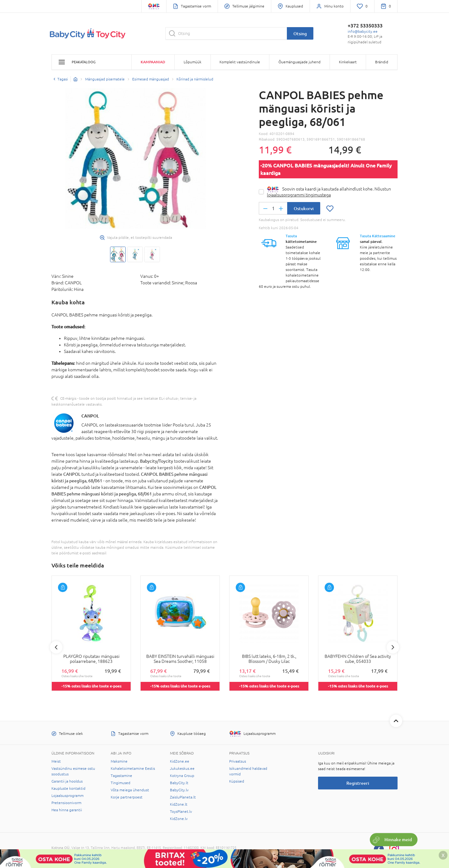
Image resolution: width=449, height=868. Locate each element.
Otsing (300, 34)
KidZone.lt (179, 804)
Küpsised (237, 781)
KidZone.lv (179, 819)
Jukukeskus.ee (182, 769)
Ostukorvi (304, 208)
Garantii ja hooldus (67, 781)
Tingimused (121, 783)
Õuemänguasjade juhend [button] (299, 62)
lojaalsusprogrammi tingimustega (299, 195)
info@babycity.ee (363, 31)
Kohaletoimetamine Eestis (133, 769)
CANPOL (90, 416)
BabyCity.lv (179, 790)
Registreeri (358, 783)
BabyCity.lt (179, 783)
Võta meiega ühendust (130, 790)
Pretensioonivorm (66, 803)
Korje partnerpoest (127, 797)
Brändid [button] (382, 62)
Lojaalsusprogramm (68, 796)
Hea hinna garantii (67, 810)
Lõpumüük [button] (193, 62)
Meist (56, 761)
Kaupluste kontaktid (68, 788)
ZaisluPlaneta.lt (183, 797)
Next (393, 647)
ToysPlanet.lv (181, 812)
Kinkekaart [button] (348, 62)
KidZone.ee (180, 761)
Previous (56, 647)
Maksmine (119, 761)
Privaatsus (238, 761)
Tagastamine (121, 776)
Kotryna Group (182, 776)
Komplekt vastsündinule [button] (240, 62)
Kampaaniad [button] (153, 62)
